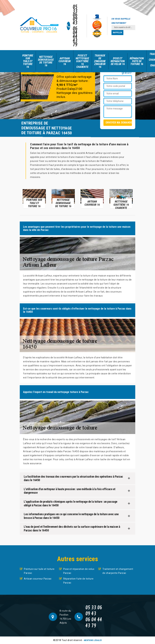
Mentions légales (93, 640)
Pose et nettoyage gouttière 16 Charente (82, 61)
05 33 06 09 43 (75, 15)
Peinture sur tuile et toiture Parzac (39, 571)
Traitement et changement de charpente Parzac (118, 571)
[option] (34, 198)
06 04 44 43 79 (75, 37)
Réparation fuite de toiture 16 (137, 61)
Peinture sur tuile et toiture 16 (28, 61)
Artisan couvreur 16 (65, 61)
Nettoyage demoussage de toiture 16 (46, 61)
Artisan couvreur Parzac (38, 579)
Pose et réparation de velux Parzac (79, 571)
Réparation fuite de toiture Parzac (78, 581)
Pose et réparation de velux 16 (118, 61)
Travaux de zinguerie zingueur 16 (100, 61)
